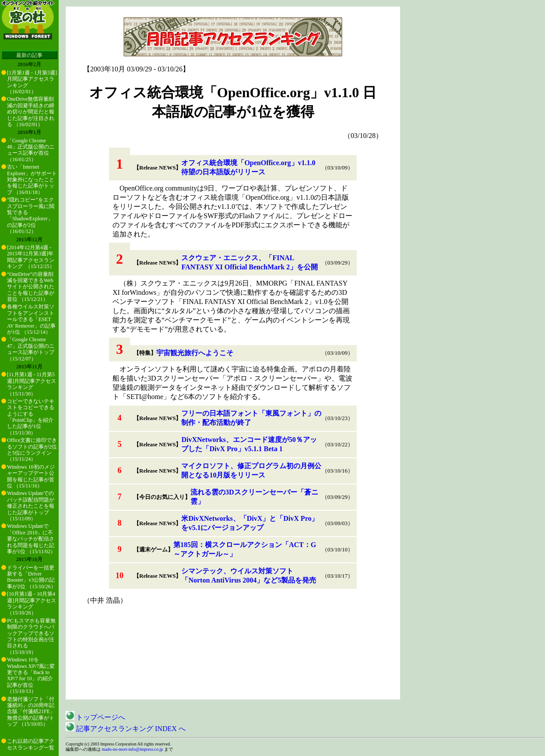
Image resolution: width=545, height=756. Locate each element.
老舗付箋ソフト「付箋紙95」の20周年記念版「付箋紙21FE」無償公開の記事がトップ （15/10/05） (31, 712)
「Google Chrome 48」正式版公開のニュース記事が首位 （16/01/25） (31, 150)
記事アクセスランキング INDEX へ (126, 729)
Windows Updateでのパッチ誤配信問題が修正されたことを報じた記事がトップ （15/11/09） (31, 506)
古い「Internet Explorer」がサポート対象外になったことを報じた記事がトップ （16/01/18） (32, 180)
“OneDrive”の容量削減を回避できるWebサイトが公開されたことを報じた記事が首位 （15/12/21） (31, 287)
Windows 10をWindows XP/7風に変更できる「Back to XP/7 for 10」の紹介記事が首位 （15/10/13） (31, 675)
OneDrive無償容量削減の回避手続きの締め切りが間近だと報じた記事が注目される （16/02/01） (31, 112)
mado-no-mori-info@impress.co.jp (133, 749)
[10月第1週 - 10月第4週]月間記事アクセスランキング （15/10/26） (32, 603)
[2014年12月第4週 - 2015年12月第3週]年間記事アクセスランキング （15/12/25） (31, 257)
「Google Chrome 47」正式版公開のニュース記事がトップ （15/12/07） (31, 349)
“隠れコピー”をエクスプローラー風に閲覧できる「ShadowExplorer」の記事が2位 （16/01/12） (31, 215)
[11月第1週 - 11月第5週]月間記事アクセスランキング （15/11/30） (32, 384)
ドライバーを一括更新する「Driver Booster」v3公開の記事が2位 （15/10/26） (32, 577)
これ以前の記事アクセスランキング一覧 (31, 744)
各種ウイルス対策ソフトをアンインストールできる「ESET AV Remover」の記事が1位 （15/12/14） (31, 319)
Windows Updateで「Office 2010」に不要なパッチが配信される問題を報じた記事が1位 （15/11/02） (31, 539)
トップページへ (95, 717)
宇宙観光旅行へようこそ (195, 353)
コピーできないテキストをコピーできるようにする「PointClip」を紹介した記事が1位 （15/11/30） (31, 417)
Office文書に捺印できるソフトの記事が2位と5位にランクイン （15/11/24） (32, 450)
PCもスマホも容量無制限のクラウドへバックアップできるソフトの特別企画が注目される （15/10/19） (31, 636)
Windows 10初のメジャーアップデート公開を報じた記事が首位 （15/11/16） (31, 476)
